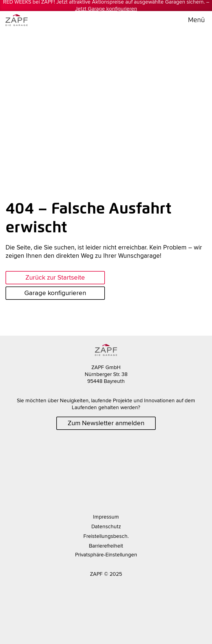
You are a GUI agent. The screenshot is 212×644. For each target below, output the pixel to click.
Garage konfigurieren (55, 293)
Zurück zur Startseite (55, 278)
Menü (196, 20)
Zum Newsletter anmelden (106, 423)
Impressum (106, 517)
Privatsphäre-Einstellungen (106, 555)
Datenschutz (106, 527)
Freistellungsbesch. (106, 536)
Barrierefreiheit (106, 546)
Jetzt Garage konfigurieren (106, 9)
